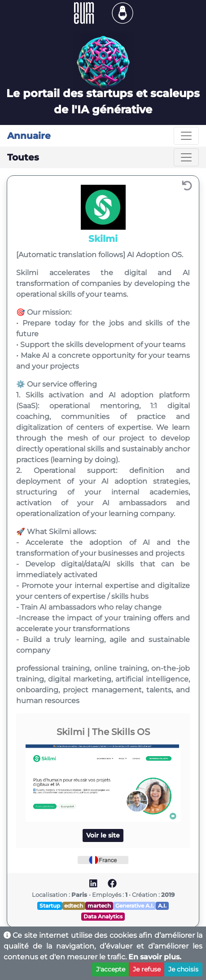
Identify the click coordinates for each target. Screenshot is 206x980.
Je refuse (147, 969)
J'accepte (111, 969)
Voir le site (103, 835)
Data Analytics (103, 916)
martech (99, 906)
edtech (74, 906)
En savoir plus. (155, 957)
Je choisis (183, 969)
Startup (50, 906)
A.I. (162, 906)
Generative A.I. (135, 906)
